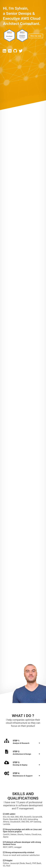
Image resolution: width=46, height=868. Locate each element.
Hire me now (36, 36)
